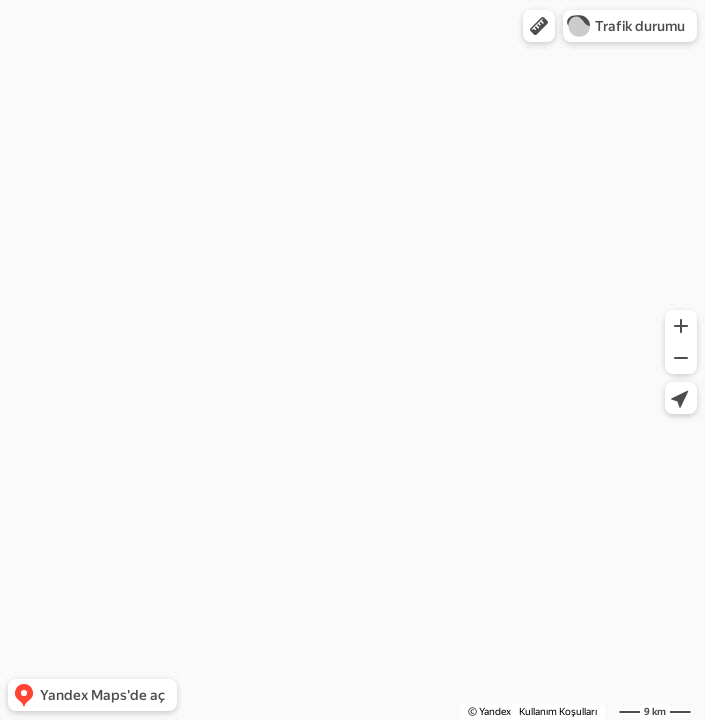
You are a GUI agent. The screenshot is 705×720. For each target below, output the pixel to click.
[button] (539, 26)
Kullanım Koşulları (558, 711)
